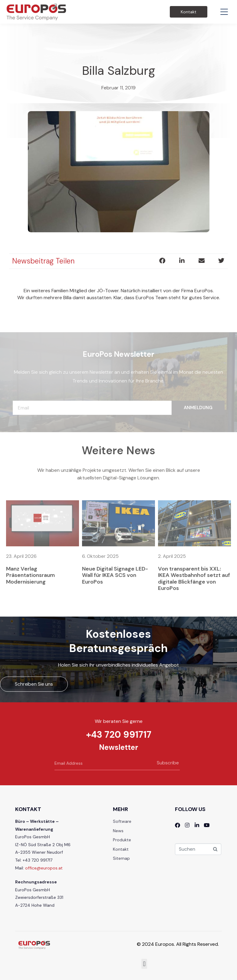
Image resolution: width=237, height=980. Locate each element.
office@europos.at (44, 868)
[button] (162, 261)
